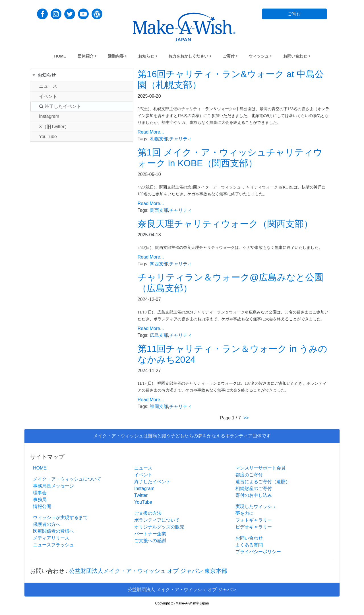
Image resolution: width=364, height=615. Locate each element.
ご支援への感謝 (150, 541)
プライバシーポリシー (258, 552)
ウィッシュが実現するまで (60, 517)
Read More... (151, 132)
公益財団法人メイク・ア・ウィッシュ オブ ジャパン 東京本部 (148, 571)
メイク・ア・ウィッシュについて (67, 479)
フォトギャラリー (254, 520)
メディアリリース (51, 538)
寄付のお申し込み (254, 495)
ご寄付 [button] (294, 14)
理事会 (40, 493)
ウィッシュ (259, 56)
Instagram (49, 116)
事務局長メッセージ (53, 486)
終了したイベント (60, 106)
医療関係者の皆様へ (53, 531)
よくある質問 (249, 545)
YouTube (48, 137)
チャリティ (181, 139)
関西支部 (159, 210)
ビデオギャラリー (254, 527)
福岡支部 (159, 406)
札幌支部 (159, 139)
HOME (60, 56)
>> (246, 418)
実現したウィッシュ (256, 506)
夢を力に (245, 513)
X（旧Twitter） (54, 127)
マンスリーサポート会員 (260, 468)
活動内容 (116, 56)
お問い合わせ (295, 56)
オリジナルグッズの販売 (159, 527)
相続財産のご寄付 (254, 488)
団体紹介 (86, 56)
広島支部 (159, 335)
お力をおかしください (188, 56)
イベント (48, 96)
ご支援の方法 (148, 513)
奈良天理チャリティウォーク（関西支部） (225, 224)
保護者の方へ (47, 524)
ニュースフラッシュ (53, 545)
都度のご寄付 (249, 475)
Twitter (141, 495)
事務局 (40, 500)
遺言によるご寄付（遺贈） (263, 482)
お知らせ (146, 56)
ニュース (48, 86)
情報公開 (42, 506)
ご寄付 (229, 56)
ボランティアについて (157, 520)
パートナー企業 (150, 534)
